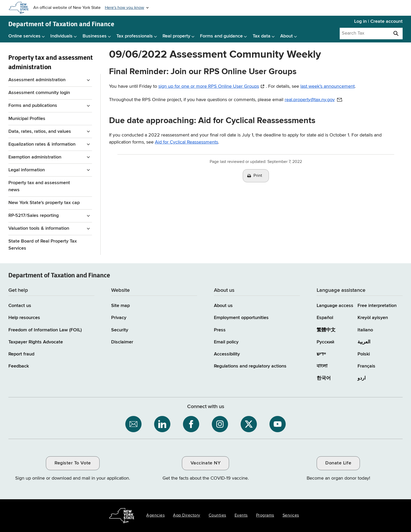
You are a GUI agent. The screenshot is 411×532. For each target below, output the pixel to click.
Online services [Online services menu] (25, 36)
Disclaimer (122, 342)
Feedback (19, 366)
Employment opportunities (241, 318)
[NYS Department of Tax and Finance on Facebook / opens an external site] (191, 424)
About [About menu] (286, 36)
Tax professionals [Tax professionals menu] (135, 36)
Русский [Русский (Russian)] (325, 342)
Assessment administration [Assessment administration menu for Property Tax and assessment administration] (37, 80)
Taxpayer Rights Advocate (36, 342)
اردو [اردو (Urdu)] (362, 378)
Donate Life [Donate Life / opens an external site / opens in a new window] (338, 463)
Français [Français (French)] (366, 366)
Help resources (24, 318)
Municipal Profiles (27, 119)
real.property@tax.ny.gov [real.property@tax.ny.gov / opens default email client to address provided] (310, 100)
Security (120, 330)
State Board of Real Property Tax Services (43, 245)
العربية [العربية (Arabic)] (364, 342)
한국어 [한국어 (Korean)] (324, 378)
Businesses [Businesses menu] (95, 36)
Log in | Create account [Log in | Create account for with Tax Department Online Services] (378, 21)
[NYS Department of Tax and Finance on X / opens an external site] (249, 424)
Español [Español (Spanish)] (325, 318)
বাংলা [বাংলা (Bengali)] (322, 366)
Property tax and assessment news (39, 186)
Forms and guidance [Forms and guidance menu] (221, 36)
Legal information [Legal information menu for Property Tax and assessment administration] (27, 170)
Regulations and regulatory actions (250, 366)
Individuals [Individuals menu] (61, 36)
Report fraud (21, 354)
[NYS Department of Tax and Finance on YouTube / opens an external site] (278, 424)
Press (220, 330)
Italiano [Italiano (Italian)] (365, 330)
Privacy (119, 318)
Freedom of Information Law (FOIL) (45, 330)
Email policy (226, 342)
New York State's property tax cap (44, 203)
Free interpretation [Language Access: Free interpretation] (377, 306)
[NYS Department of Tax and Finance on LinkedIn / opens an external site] (162, 424)
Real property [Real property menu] (176, 36)
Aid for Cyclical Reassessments (186, 142)
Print (258, 176)
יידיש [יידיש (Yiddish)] (321, 354)
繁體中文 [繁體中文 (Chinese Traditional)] (326, 330)
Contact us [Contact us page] (20, 306)
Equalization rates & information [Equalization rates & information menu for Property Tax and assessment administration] (42, 144)
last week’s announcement (328, 86)
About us (223, 306)
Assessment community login (39, 93)
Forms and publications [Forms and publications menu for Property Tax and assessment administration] (33, 106)
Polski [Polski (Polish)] (364, 354)
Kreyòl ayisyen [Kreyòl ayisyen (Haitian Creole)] (373, 318)
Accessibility (227, 354)
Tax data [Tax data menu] (262, 36)
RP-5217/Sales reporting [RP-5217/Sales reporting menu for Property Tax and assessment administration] (34, 216)
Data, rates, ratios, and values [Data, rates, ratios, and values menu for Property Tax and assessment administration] (40, 131)
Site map (120, 306)
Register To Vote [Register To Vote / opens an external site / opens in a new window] (73, 463)
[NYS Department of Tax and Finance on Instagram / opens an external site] (220, 424)
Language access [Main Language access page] (335, 306)
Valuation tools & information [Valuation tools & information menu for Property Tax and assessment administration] (39, 228)
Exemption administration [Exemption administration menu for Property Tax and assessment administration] (35, 157)
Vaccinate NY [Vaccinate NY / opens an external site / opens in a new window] (206, 463)
